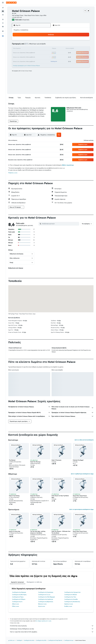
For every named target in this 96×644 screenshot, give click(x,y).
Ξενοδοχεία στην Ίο (17, 602)
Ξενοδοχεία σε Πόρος (18, 597)
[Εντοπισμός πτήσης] (3, 23)
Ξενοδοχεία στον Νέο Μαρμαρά (46, 597)
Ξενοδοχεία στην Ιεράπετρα (46, 599)
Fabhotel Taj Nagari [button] (78, 460)
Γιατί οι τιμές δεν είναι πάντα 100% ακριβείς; (52, 632)
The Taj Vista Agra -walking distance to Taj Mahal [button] (38, 532)
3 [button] (21, 45)
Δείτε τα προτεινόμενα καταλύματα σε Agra (81, 509)
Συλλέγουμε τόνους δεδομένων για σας (52, 629)
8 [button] (41, 45)
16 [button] (45, 49)
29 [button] (41, 57)
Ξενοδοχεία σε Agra (69, 640)
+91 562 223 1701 (17, 17)
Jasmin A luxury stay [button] (15, 531)
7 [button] (37, 45)
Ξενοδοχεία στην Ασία (29, 640)
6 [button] (33, 45)
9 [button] (45, 45)
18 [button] (25, 53)
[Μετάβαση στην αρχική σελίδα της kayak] (11, 3)
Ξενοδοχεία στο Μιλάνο (71, 595)
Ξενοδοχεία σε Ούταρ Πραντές (55, 640)
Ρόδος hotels (15, 606)
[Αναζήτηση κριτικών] (60, 224)
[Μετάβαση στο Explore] (3, 19)
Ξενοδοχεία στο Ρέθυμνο (19, 599)
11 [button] (25, 49)
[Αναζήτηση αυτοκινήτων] (3, 15)
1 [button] (41, 41)
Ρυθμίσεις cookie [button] (13, 173)
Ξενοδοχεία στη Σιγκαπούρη (46, 592)
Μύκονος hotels (42, 604)
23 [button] (45, 53)
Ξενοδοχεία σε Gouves (44, 595)
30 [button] (45, 57)
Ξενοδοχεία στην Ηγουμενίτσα (72, 592)
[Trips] (3, 31)
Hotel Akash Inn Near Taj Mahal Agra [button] (60, 497)
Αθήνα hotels (15, 604)
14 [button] (37, 49)
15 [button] (41, 49)
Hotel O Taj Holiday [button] (14, 496)
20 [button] (33, 53)
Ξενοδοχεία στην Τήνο (70, 597)
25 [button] (25, 57)
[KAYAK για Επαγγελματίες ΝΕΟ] (3, 26)
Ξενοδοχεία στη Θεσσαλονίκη (72, 602)
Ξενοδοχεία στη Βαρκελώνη (46, 602)
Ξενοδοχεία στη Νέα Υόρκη (19, 595)
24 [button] (21, 57)
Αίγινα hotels (42, 606)
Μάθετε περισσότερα (68, 165)
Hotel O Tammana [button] (56, 460)
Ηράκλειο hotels (69, 604)
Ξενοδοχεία (19, 640)
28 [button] (37, 57)
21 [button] (37, 53)
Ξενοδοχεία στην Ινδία (41, 640)
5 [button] (29, 45)
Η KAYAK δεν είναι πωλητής (52, 626)
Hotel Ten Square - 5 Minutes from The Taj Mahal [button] (61, 532)
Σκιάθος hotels (68, 606)
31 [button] (21, 61)
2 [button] (45, 41)
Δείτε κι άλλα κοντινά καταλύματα (84, 440)
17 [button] (21, 53)
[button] (3, 3)
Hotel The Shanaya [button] (35, 462)
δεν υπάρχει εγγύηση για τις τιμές (43, 621)
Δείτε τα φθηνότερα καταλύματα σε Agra (82, 474)
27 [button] (33, 57)
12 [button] (29, 49)
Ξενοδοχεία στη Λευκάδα (71, 599)
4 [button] (25, 45)
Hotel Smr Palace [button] (35, 496)
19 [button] (29, 53)
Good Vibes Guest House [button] (80, 496)
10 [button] (21, 49)
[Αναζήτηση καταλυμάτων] (3, 11)
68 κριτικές (26, 20)
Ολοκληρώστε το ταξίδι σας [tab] (34, 582)
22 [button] (41, 53)
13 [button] (33, 49)
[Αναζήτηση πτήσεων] (3, 8)
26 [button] (29, 57)
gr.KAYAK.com (11, 640)
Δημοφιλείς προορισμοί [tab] (17, 582)
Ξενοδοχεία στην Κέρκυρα (19, 592)
